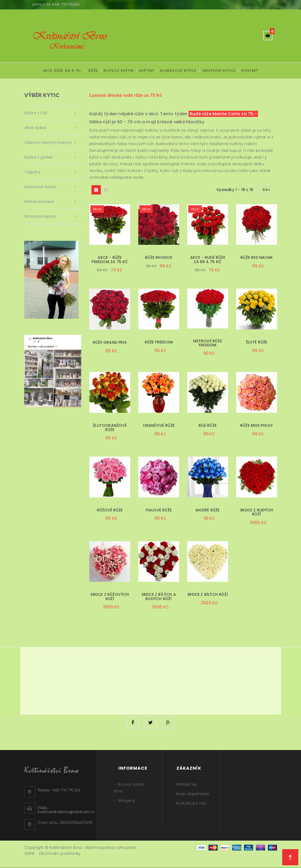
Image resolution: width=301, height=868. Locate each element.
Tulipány (33, 172)
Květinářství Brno (172, 144)
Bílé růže (208, 425)
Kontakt (250, 71)
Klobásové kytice (178, 71)
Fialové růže (159, 510)
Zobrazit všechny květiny (48, 142)
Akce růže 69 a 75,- (63, 71)
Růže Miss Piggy (256, 425)
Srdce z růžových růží (110, 596)
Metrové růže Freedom (207, 343)
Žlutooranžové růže (110, 427)
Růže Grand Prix (110, 342)
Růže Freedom (159, 342)
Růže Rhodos (159, 257)
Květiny (147, 71)
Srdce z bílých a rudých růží (159, 596)
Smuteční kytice (219, 71)
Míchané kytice (39, 202)
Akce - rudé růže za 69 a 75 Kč (208, 259)
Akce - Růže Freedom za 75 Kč (110, 259)
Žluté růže (257, 342)
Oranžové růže (159, 425)
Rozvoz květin (119, 71)
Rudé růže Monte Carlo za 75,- (223, 114)
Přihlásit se (186, 785)
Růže (93, 71)
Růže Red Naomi (256, 257)
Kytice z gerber (39, 157)
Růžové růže (110, 510)
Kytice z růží (36, 113)
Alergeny (126, 801)
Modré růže (208, 510)
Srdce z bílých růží (208, 594)
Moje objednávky (193, 794)
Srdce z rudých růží (256, 512)
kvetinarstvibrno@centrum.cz (66, 812)
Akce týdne (35, 128)
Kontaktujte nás (191, 804)
